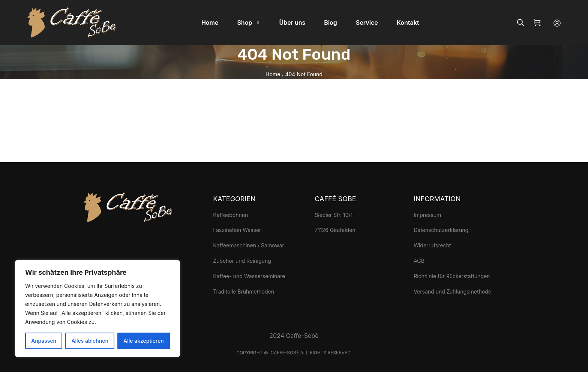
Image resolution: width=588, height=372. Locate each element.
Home (273, 74)
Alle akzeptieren (144, 341)
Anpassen (44, 341)
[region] (97, 309)
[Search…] (520, 23)
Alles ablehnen (90, 341)
